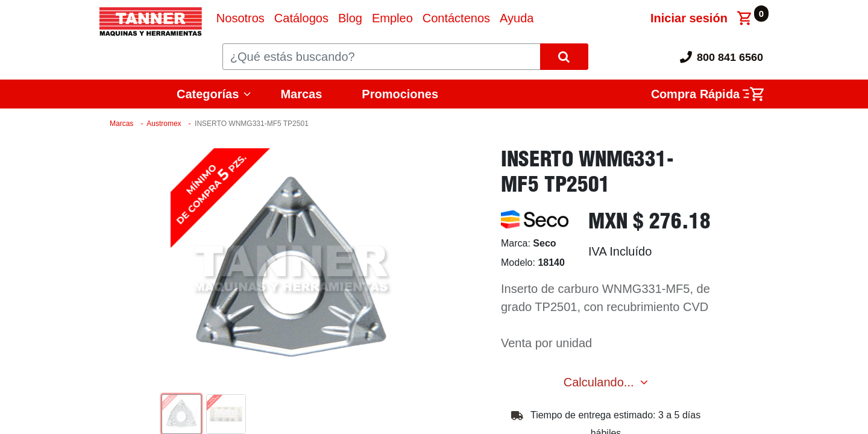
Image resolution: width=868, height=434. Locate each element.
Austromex (164, 124)
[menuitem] (241, 18)
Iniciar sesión (689, 18)
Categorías (208, 94)
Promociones (400, 94)
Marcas (301, 94)
